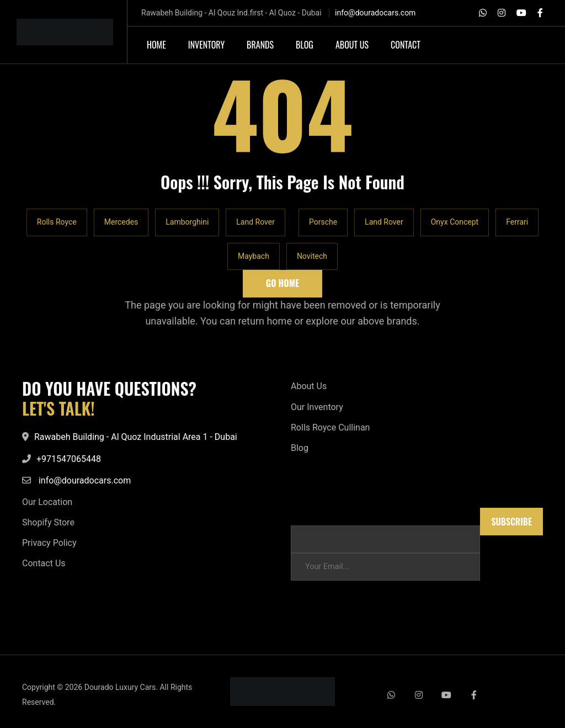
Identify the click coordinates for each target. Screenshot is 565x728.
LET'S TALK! (58, 408)
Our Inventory (317, 407)
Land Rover (255, 222)
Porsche (323, 222)
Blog (300, 448)
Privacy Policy (49, 543)
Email (301, 513)
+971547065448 (69, 459)
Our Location (47, 502)
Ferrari (517, 222)
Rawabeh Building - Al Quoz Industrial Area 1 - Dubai (136, 437)
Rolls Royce (57, 222)
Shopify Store (48, 522)
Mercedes (121, 222)
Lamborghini (187, 222)
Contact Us (44, 563)
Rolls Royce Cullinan (330, 427)
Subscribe (511, 522)
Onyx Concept (455, 222)
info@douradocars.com (375, 13)
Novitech (312, 256)
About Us (309, 386)
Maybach (254, 256)
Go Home (282, 283)
